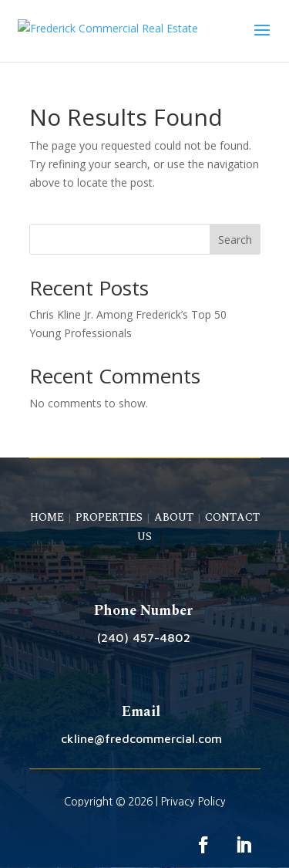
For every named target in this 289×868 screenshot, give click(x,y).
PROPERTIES (109, 517)
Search (235, 240)
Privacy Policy (193, 802)
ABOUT (174, 517)
